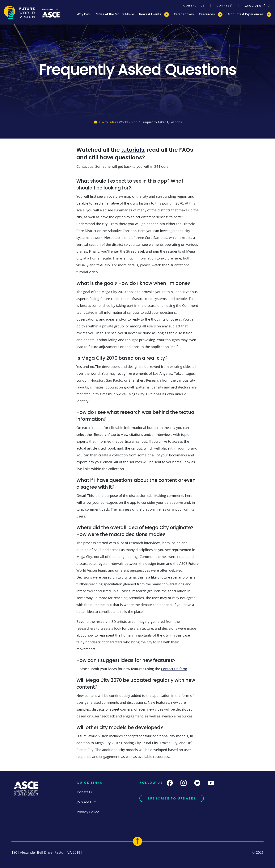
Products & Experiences (245, 14)
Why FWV (84, 14)
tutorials (133, 150)
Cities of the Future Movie (115, 14)
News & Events (150, 14)
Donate (223, 5)
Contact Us (194, 5)
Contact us (85, 166)
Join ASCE (84, 802)
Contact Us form (174, 669)
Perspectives (184, 14)
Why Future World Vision (119, 122)
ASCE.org (254, 6)
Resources (207, 14)
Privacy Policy (88, 812)
